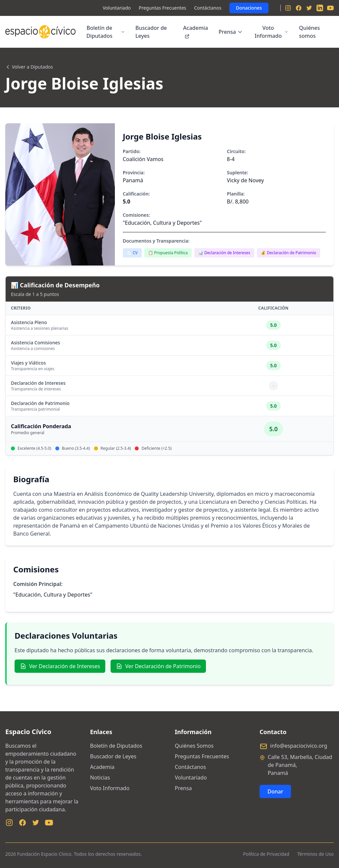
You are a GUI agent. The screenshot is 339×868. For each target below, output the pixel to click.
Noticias (100, 778)
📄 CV (132, 253)
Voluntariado (117, 8)
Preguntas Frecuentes (162, 8)
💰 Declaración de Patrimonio (289, 253)
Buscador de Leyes (151, 32)
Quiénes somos (309, 32)
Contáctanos (208, 8)
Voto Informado (271, 32)
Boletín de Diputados (106, 32)
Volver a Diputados (29, 67)
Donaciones (249, 8)
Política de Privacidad (266, 854)
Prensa (230, 32)
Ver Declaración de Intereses (60, 666)
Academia (195, 32)
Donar (275, 791)
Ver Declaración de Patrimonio (158, 666)
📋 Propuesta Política (168, 253)
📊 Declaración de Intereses (224, 253)
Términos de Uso (315, 854)
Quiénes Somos (194, 746)
